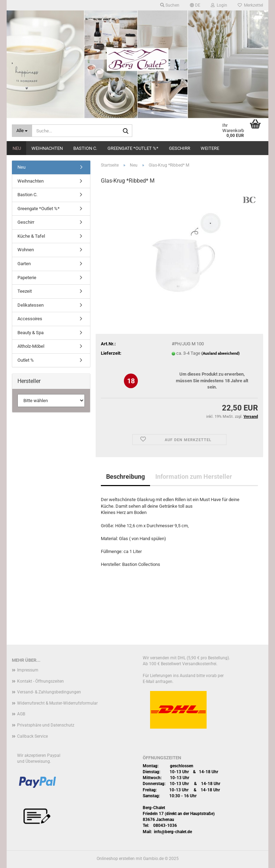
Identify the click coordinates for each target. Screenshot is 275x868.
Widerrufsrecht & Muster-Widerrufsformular (57, 703)
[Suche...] (22, 131)
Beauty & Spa (31, 333)
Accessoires (30, 319)
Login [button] (219, 5)
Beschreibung (125, 477)
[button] (195, 5)
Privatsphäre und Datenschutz (46, 725)
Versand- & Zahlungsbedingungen (49, 692)
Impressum (28, 670)
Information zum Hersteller (194, 477)
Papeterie (27, 278)
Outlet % (26, 360)
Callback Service (32, 736)
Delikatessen (31, 305)
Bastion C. (85, 148)
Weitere (210, 148)
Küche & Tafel (31, 236)
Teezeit (25, 291)
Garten (24, 264)
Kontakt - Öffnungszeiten (40, 681)
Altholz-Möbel (31, 346)
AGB (21, 714)
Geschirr (180, 148)
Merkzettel (250, 5)
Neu (17, 148)
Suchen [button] (170, 5)
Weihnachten (47, 148)
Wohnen (26, 250)
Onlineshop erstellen (116, 859)
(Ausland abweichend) (221, 354)
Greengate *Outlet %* (133, 148)
